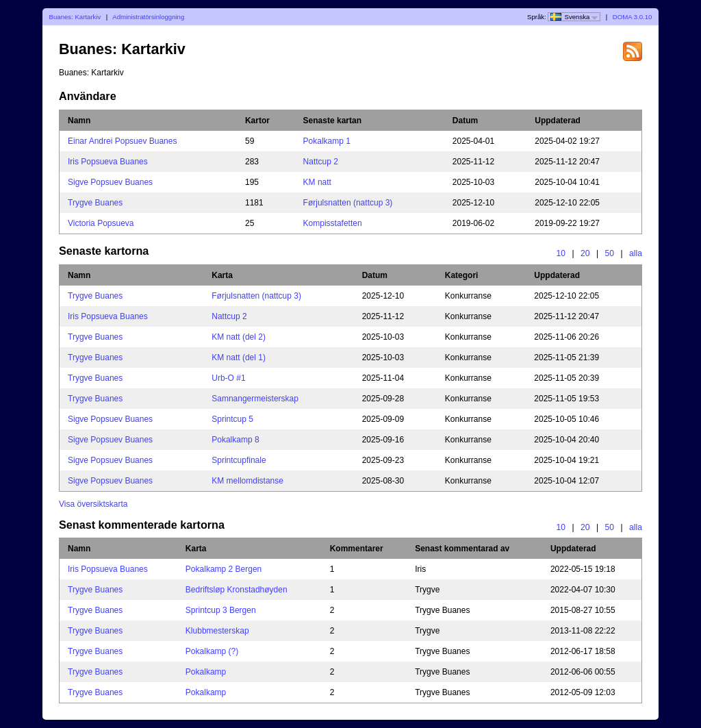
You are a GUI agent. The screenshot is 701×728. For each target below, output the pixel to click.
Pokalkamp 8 (235, 440)
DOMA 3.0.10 (633, 17)
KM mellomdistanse (247, 481)
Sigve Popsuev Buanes (110, 182)
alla (636, 253)
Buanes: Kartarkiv (75, 17)
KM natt (317, 182)
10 (561, 253)
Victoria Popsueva (101, 223)
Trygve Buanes (95, 203)
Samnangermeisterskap (255, 399)
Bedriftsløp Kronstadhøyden (237, 590)
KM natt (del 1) (239, 357)
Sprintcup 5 (232, 419)
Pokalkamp (206, 672)
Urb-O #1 (228, 378)
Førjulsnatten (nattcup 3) (348, 203)
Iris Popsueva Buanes (108, 162)
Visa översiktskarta (93, 504)
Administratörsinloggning (148, 17)
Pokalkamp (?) (212, 651)
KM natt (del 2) (239, 337)
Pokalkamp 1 (327, 141)
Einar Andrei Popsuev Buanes (122, 141)
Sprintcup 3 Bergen (221, 610)
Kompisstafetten (333, 223)
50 (610, 253)
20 (585, 253)
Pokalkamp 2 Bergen (224, 569)
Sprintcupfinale (239, 460)
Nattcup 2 (321, 162)
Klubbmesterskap (217, 631)
